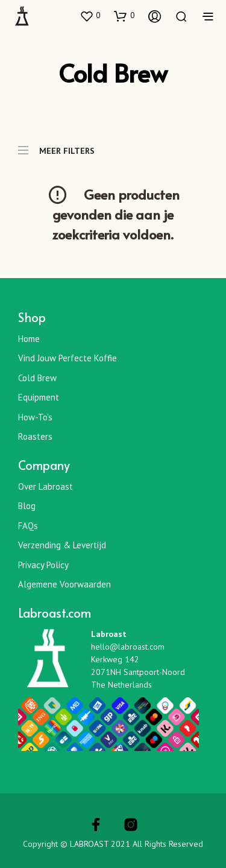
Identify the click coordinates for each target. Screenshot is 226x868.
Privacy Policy (43, 565)
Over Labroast (46, 486)
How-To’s (35, 417)
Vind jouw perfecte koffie (67, 358)
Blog (27, 506)
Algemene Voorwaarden (64, 584)
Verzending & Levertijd (62, 545)
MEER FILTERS (56, 145)
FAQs (28, 526)
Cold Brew (37, 378)
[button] (90, 16)
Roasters (35, 436)
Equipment (39, 397)
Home (29, 339)
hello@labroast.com (128, 647)
